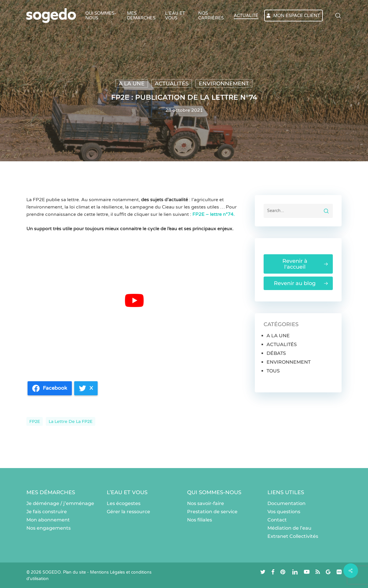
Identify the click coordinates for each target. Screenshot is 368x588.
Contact (277, 520)
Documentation (286, 503)
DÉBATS (276, 353)
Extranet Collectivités (293, 536)
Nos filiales (200, 520)
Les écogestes (124, 503)
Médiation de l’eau (289, 528)
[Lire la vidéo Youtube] (134, 300)
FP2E (35, 421)
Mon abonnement (48, 520)
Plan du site (74, 572)
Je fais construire (47, 512)
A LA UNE (132, 84)
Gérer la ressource (128, 512)
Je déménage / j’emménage (60, 503)
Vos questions (284, 512)
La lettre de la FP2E (71, 421)
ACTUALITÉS (172, 84)
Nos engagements (49, 528)
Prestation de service (212, 512)
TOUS (273, 371)
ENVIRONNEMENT (224, 84)
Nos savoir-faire (206, 503)
